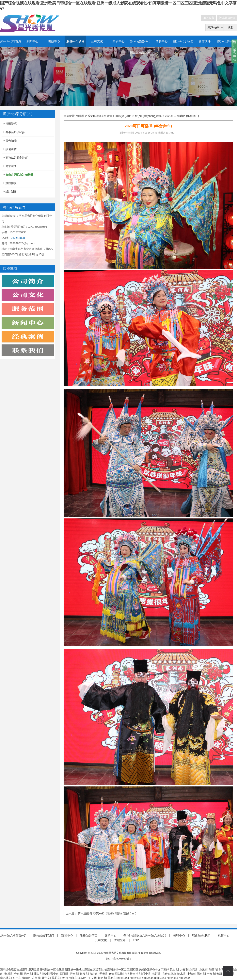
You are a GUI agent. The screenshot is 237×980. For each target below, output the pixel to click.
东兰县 (17, 978)
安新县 (221, 974)
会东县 (18, 974)
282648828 (18, 238)
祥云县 (84, 974)
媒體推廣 (11, 183)
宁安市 (211, 974)
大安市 (184, 970)
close (234, 51)
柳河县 (156, 974)
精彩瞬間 (11, 166)
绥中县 (147, 974)
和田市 (213, 970)
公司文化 (97, 41)
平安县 (92, 978)
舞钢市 (102, 978)
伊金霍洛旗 (116, 974)
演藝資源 (11, 124)
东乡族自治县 (133, 974)
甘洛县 (38, 974)
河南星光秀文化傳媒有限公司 (94, 116)
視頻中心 (54, 41)
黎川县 (8, 974)
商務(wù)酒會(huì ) (17, 158)
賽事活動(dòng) (15, 132)
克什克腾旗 (169, 974)
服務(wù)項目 (75, 41)
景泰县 (112, 978)
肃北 (64, 978)
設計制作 (11, 192)
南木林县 (6, 978)
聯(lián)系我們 (226, 41)
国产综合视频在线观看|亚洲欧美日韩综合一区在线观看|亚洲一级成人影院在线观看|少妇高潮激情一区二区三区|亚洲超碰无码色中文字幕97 (85, 970)
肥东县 (201, 974)
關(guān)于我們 (183, 41)
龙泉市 (203, 970)
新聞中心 (32, 41)
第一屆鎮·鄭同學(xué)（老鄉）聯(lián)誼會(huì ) (107, 913)
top (228, 971)
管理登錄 (120, 940)
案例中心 (118, 41)
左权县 (36, 978)
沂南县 (74, 974)
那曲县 (73, 978)
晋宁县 (46, 978)
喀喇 (46, 974)
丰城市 (191, 974)
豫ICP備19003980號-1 (118, 959)
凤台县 (174, 970)
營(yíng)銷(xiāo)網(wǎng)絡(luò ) (140, 52)
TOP (136, 940)
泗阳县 (64, 974)
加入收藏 (209, 18)
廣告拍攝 (11, 141)
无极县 (103, 974)
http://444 (123, 978)
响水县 (28, 974)
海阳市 (26, 978)
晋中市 (55, 974)
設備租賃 (11, 149)
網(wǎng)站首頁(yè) (11, 47)
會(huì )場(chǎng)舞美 (148, 116)
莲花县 (56, 978)
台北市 (94, 974)
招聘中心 (162, 41)
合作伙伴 (205, 41)
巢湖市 (82, 978)
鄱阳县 (223, 970)
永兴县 (194, 970)
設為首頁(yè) (227, 18)
